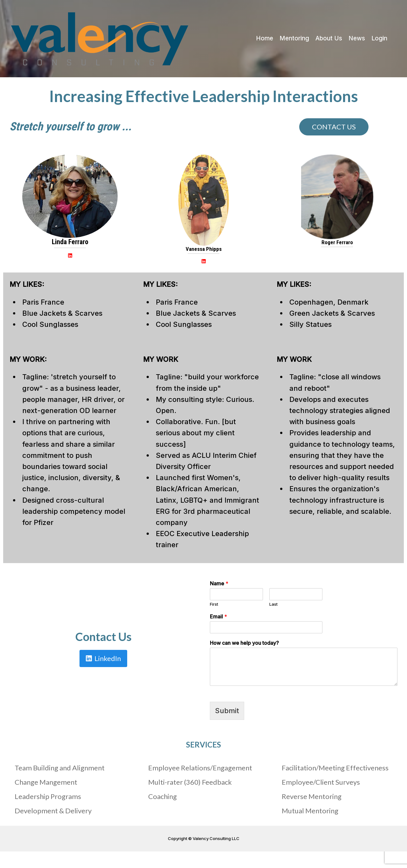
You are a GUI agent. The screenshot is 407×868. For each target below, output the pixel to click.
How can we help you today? (244, 643)
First (214, 604)
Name (219, 583)
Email (218, 617)
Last (273, 604)
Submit (227, 711)
